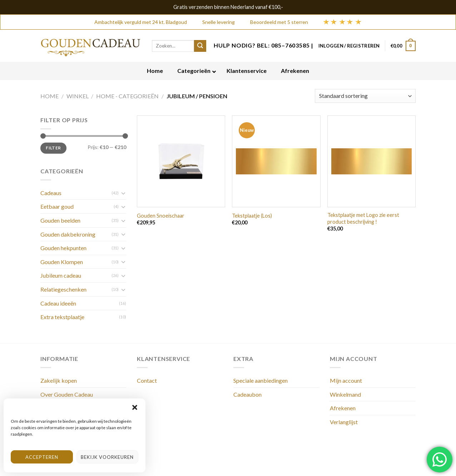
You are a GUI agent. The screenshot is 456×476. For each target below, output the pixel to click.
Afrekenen (343, 408)
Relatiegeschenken (63, 289)
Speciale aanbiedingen (261, 380)
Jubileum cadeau (61, 275)
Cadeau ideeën (58, 303)
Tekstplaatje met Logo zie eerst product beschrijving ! (363, 218)
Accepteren (42, 457)
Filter (53, 148)
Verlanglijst (344, 422)
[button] (135, 407)
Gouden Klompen (62, 262)
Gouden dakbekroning (68, 234)
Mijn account (346, 380)
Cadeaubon (247, 394)
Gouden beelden (60, 220)
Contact (147, 380)
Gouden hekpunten (63, 248)
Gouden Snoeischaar (161, 216)
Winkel (78, 96)
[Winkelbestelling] (365, 96)
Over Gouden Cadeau (67, 394)
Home (49, 96)
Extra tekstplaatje (62, 317)
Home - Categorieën (127, 96)
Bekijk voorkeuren (107, 457)
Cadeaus (51, 193)
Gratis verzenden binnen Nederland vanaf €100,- (228, 7)
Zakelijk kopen (59, 380)
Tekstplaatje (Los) (252, 216)
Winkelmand (345, 394)
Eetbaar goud (57, 206)
